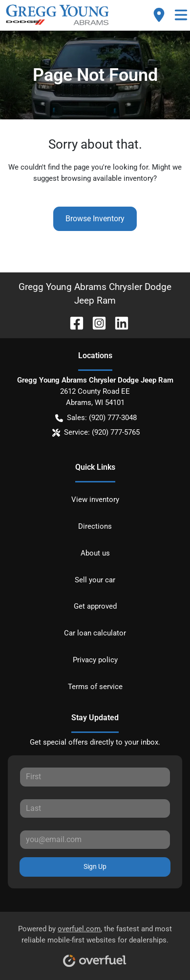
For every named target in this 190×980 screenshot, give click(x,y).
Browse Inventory (95, 219)
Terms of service (95, 687)
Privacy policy (95, 660)
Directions (95, 526)
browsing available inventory (107, 178)
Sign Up (95, 866)
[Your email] (95, 840)
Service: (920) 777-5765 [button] (96, 432)
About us (95, 553)
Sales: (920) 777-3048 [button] (96, 418)
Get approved (95, 606)
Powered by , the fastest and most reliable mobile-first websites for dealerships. (95, 943)
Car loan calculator (95, 633)
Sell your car (95, 580)
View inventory (95, 500)
